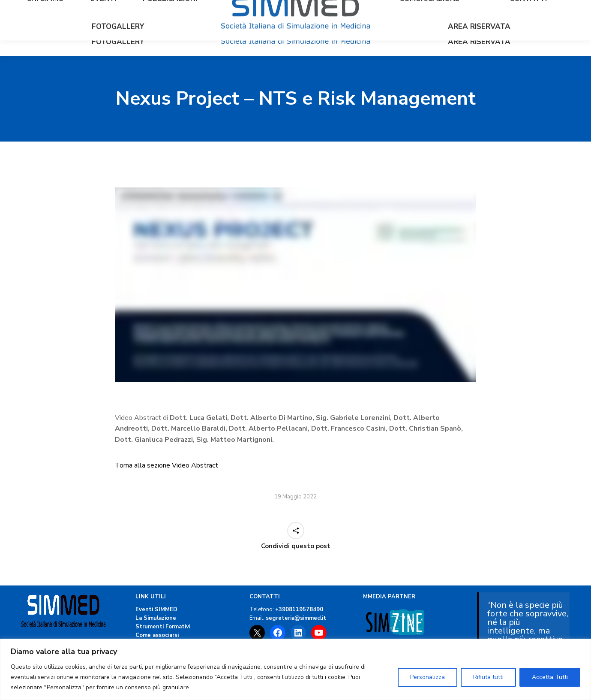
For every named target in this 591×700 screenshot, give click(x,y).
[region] (295, 669)
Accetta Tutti (550, 677)
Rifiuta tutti (488, 677)
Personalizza (427, 677)
